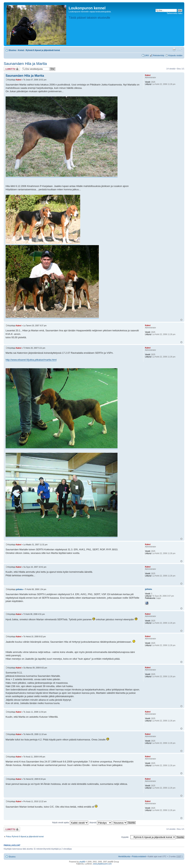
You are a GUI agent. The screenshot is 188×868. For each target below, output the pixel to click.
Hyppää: (125, 837)
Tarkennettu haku (175, 13)
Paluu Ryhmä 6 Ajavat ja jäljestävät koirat (25, 836)
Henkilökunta (124, 856)
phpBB (82, 862)
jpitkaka (19, 589)
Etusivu (12, 50)
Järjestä (100, 822)
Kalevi (19, 80)
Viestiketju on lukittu (12, 69)
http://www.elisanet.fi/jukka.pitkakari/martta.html (31, 360)
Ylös (181, 320)
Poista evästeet (139, 856)
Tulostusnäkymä (174, 49)
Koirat (21, 50)
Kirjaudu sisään (175, 55)
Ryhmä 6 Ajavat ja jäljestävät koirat (43, 50)
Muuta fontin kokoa (180, 49)
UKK (147, 55)
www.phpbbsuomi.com (102, 864)
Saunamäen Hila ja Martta (25, 64)
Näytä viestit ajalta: (70, 822)
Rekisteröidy (159, 55)
